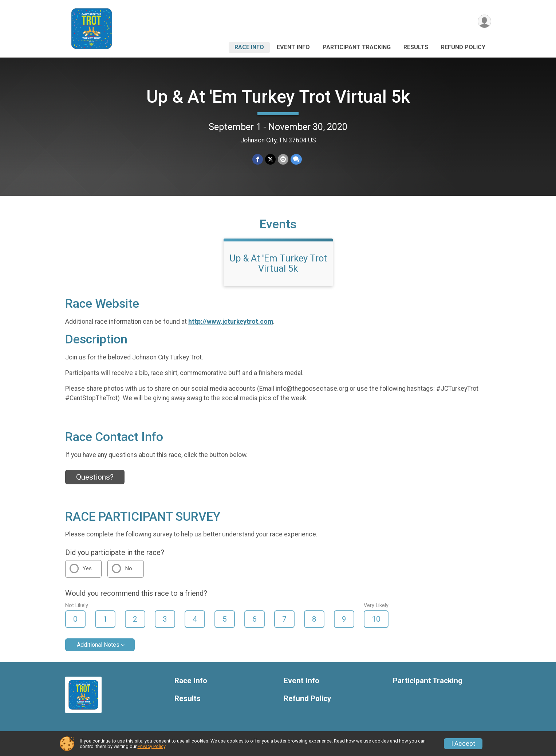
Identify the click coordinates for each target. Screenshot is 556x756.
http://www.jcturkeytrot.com (231, 322)
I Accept (463, 744)
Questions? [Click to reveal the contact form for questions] (95, 477)
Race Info (249, 47)
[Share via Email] (283, 159)
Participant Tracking (357, 47)
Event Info (293, 47)
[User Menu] (484, 21)
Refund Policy (463, 47)
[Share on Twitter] (270, 159)
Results (416, 47)
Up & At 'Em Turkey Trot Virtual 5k (278, 97)
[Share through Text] (296, 159)
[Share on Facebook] (258, 159)
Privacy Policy (151, 746)
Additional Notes (98, 645)
